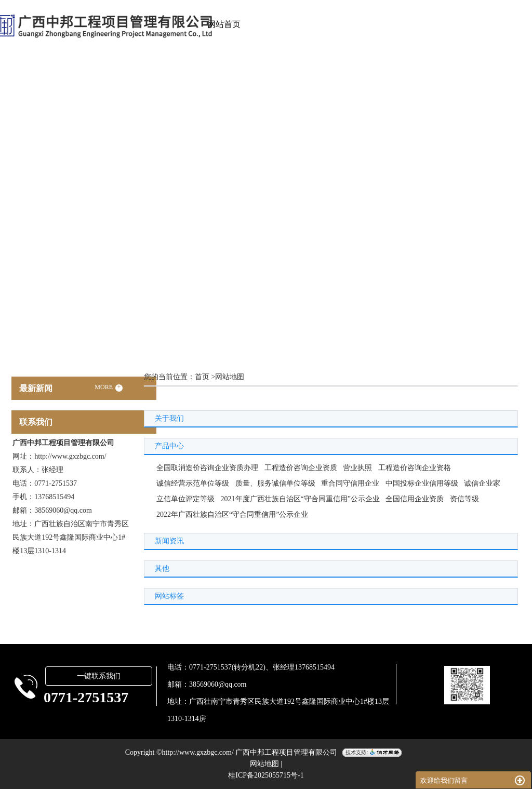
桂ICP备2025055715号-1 (266, 775)
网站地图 (264, 764)
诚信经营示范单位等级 (193, 483)
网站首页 (224, 24)
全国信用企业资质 (415, 499)
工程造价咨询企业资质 (301, 468)
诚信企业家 (482, 483)
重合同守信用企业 (350, 483)
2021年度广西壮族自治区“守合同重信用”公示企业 (300, 499)
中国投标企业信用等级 (422, 483)
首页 (202, 377)
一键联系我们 (99, 676)
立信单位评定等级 (185, 499)
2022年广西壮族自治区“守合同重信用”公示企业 (232, 514)
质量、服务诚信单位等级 (275, 483)
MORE (109, 387)
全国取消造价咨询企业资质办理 (207, 468)
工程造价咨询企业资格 (415, 468)
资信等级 (464, 499)
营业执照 (357, 468)
